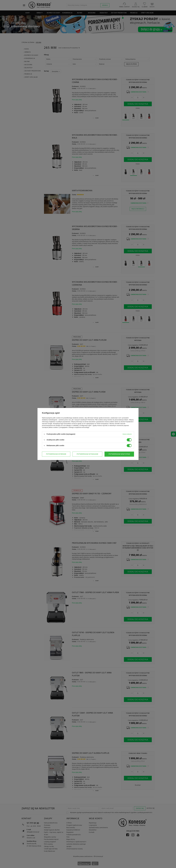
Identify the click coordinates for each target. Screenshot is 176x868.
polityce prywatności (64, 422)
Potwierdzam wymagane (87, 454)
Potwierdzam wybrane (56, 454)
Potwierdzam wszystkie (119, 454)
